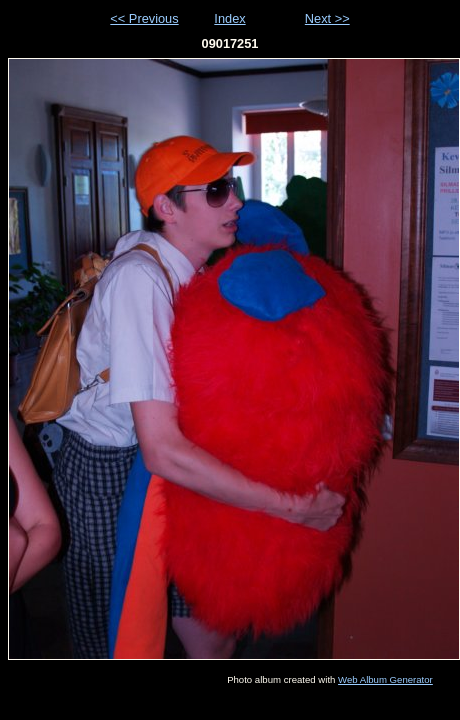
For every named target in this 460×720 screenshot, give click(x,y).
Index (229, 18)
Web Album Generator (385, 679)
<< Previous (144, 18)
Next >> (327, 18)
